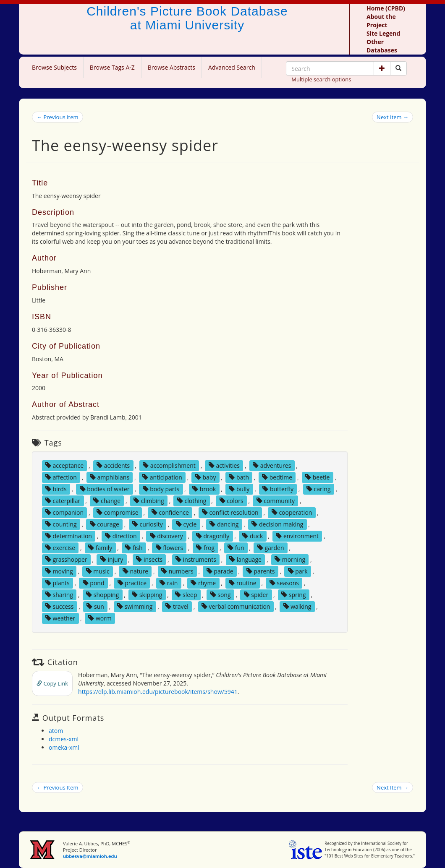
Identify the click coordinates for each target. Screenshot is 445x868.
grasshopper (66, 559)
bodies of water (105, 489)
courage (105, 524)
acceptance (64, 465)
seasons (284, 583)
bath (239, 477)
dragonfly (213, 536)
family (100, 548)
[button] (382, 68)
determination (69, 536)
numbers (177, 571)
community (276, 501)
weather (60, 618)
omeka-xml (64, 747)
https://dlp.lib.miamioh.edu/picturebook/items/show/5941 (158, 692)
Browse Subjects (54, 67)
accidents (113, 465)
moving (59, 571)
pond (94, 583)
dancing (224, 524)
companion (64, 512)
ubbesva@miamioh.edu (90, 856)
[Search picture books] (398, 68)
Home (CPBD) (386, 8)
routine (242, 583)
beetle (317, 477)
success (60, 606)
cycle (186, 524)
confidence (170, 512)
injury (112, 559)
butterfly (278, 489)
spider (256, 595)
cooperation (292, 512)
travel (177, 606)
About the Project (381, 21)
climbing (149, 501)
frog (205, 548)
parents (261, 571)
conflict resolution (230, 512)
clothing (192, 501)
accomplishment (169, 465)
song (221, 595)
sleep (186, 595)
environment (297, 536)
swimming (135, 606)
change (107, 501)
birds (56, 489)
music (98, 571)
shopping (102, 595)
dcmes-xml (64, 739)
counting (61, 524)
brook (204, 489)
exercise (60, 548)
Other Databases (382, 46)
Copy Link (52, 683)
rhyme (203, 583)
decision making (277, 524)
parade (220, 571)
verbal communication (236, 606)
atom (56, 731)
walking (297, 606)
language (245, 559)
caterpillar (63, 501)
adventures (272, 465)
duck (253, 536)
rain (169, 583)
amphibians (110, 477)
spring (293, 595)
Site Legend (383, 33)
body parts (161, 489)
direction (121, 536)
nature (135, 571)
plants (58, 583)
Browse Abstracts (171, 67)
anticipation (162, 477)
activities (224, 465)
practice (132, 583)
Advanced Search (232, 67)
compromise (117, 512)
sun (95, 606)
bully (239, 489)
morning (290, 559)
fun (236, 548)
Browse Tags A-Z (112, 67)
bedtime (277, 477)
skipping (147, 595)
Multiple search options (321, 79)
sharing (59, 595)
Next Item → (393, 117)
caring (319, 489)
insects (149, 559)
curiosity (148, 524)
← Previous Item (58, 117)
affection (61, 477)
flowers (169, 548)
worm (100, 618)
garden (271, 548)
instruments (196, 559)
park (298, 571)
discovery (166, 536)
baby (206, 477)
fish (134, 548)
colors (232, 501)
